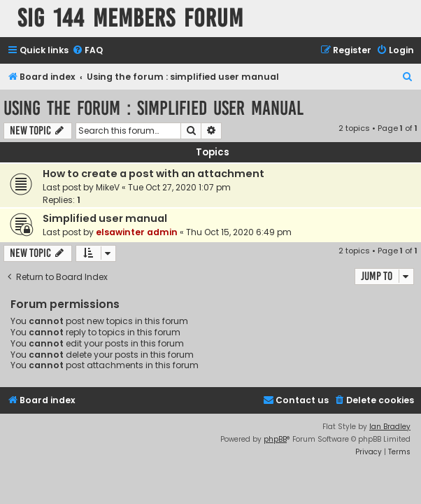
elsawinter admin (137, 232)
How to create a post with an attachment (154, 174)
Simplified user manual (105, 218)
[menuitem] (87, 51)
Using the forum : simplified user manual (154, 108)
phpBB (275, 439)
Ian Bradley (390, 427)
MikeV (108, 187)
